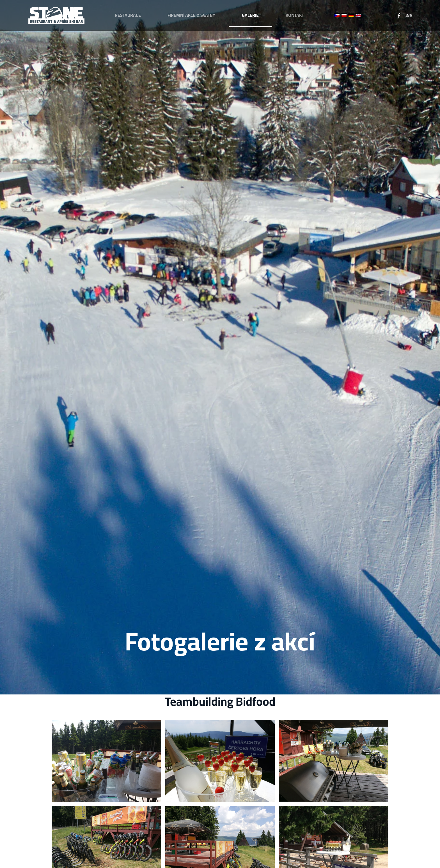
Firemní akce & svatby (191, 15)
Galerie (250, 15)
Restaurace (128, 15)
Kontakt (295, 15)
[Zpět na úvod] (56, 15)
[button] (106, 761)
